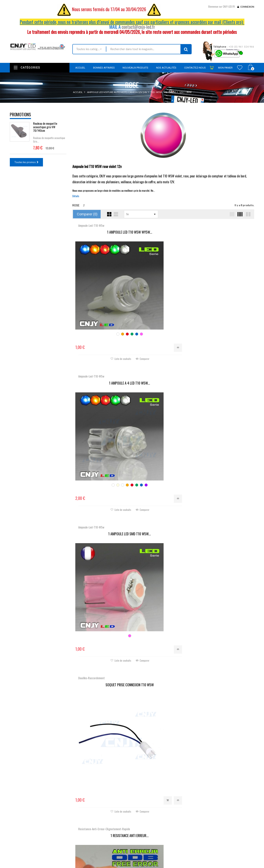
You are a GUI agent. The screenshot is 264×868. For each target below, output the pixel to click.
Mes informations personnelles (152, 824)
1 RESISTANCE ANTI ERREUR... (163, 353)
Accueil (78, 92)
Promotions (20, 114)
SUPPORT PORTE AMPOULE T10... (224, 467)
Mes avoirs (141, 814)
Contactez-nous (102, 824)
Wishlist (240, 68)
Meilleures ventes (103, 818)
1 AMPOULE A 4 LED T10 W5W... (163, 232)
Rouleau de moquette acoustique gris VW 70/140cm (45, 127)
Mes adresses (143, 819)
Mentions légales (103, 834)
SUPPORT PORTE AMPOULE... (224, 350)
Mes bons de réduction (148, 829)
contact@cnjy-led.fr (138, 27)
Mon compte (144, 799)
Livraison (98, 829)
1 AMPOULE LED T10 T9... (103, 584)
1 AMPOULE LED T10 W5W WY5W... (103, 232)
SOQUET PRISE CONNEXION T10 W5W (103, 350)
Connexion (247, 7)
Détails (76, 196)
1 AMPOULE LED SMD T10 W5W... (224, 232)
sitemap (98, 854)
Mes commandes (145, 808)
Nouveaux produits (104, 813)
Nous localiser (45, 815)
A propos (99, 849)
